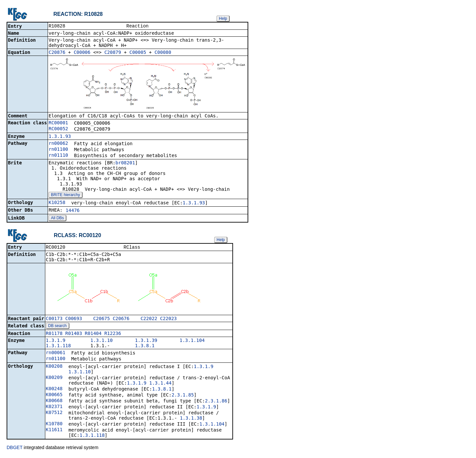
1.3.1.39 (146, 342)
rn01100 (58, 150)
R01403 (74, 335)
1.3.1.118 (59, 347)
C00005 (138, 53)
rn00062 (58, 144)
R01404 (93, 335)
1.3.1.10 (101, 342)
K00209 (54, 379)
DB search (58, 327)
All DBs (57, 219)
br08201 (125, 163)
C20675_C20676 (111, 320)
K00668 (54, 402)
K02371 (54, 408)
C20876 (57, 53)
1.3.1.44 (160, 384)
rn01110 (58, 156)
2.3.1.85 (183, 396)
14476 (73, 211)
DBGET (15, 449)
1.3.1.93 (60, 137)
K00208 (54, 367)
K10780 (54, 425)
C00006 (82, 53)
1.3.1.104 (192, 342)
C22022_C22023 (159, 320)
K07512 (54, 414)
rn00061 (56, 354)
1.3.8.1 (145, 347)
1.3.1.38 (191, 419)
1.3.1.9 (56, 342)
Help (223, 19)
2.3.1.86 (216, 402)
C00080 (163, 53)
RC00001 (58, 123)
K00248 (54, 390)
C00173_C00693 (64, 320)
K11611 (54, 431)
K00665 (54, 396)
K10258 (57, 203)
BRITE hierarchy (65, 195)
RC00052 (58, 129)
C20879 (113, 53)
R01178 (54, 335)
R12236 (113, 335)
